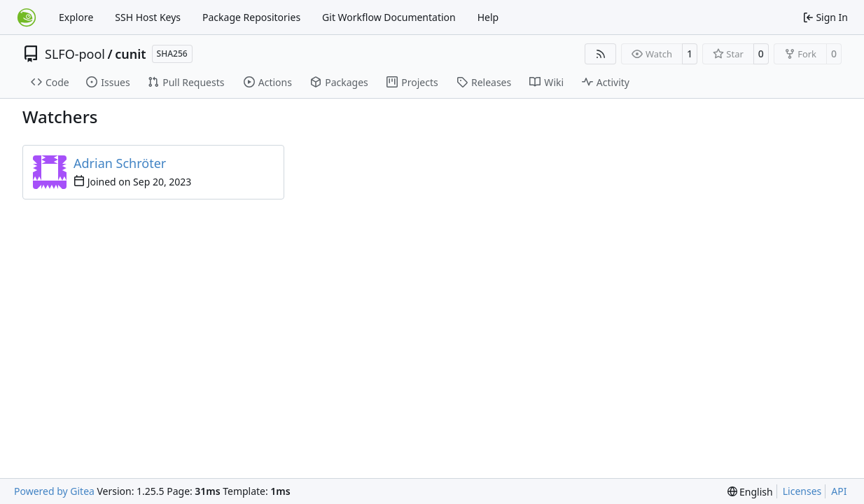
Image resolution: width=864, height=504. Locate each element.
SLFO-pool (75, 54)
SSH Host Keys (148, 17)
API (839, 491)
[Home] (27, 17)
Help (488, 17)
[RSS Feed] (601, 54)
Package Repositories (251, 17)
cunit (130, 54)
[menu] (750, 492)
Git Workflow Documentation (389, 17)
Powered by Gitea (54, 491)
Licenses (802, 491)
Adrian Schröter (120, 163)
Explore (76, 17)
